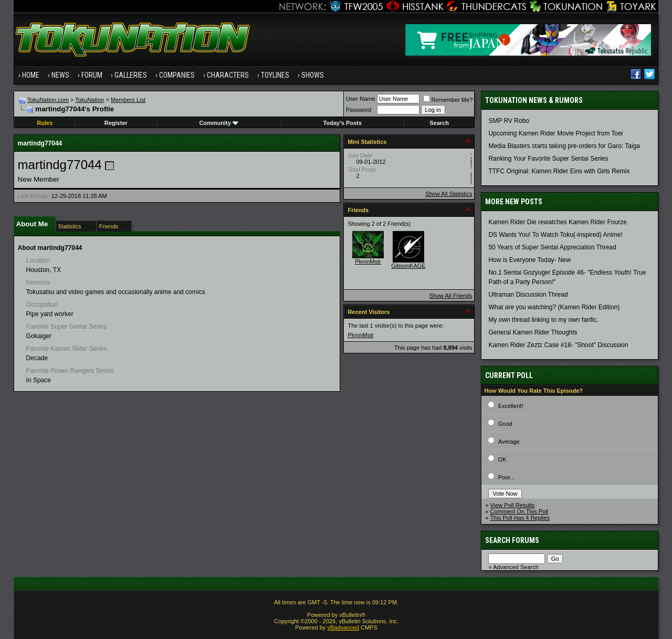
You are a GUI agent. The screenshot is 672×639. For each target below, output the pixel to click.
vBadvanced (343, 627)
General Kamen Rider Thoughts (533, 332)
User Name (361, 99)
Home (31, 75)
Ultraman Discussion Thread (528, 295)
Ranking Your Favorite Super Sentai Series (548, 159)
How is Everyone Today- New (529, 260)
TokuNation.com (48, 100)
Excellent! (511, 406)
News (60, 75)
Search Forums (512, 540)
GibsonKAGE (408, 266)
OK (502, 459)
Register (116, 123)
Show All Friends (450, 296)
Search (439, 123)
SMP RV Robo (509, 121)
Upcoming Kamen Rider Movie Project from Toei (555, 133)
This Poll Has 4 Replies (520, 518)
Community (219, 123)
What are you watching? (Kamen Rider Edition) (554, 307)
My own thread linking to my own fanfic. (543, 320)
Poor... (507, 477)
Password (359, 110)
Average (509, 442)
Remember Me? (448, 100)
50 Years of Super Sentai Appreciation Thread (552, 247)
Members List (128, 100)
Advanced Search (516, 567)
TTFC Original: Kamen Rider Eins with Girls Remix (559, 171)
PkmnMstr (368, 261)
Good (505, 424)
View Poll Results (513, 505)
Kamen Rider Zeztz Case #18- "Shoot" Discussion (558, 345)
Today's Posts (343, 123)
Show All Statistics (449, 194)
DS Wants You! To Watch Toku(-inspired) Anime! (555, 235)
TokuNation (90, 100)
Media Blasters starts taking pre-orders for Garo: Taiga (564, 146)
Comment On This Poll (519, 511)
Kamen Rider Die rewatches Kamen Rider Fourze (557, 222)
